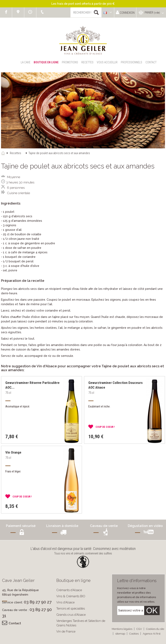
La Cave (26, 62)
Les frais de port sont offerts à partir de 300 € (83, 4)
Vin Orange (13, 452)
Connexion (125, 12)
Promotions (70, 62)
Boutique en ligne (46, 62)
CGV (139, 629)
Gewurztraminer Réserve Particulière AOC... (32, 385)
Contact (151, 62)
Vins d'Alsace (65, 602)
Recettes (87, 62)
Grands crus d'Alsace (71, 615)
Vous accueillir (107, 62)
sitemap (120, 634)
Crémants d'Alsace (69, 590)
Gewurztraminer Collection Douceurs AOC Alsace (115, 385)
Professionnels (131, 62)
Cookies (134, 634)
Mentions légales (122, 629)
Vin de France (66, 631)
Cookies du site (155, 629)
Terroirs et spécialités (71, 609)
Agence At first (152, 634)
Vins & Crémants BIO (71, 596)
